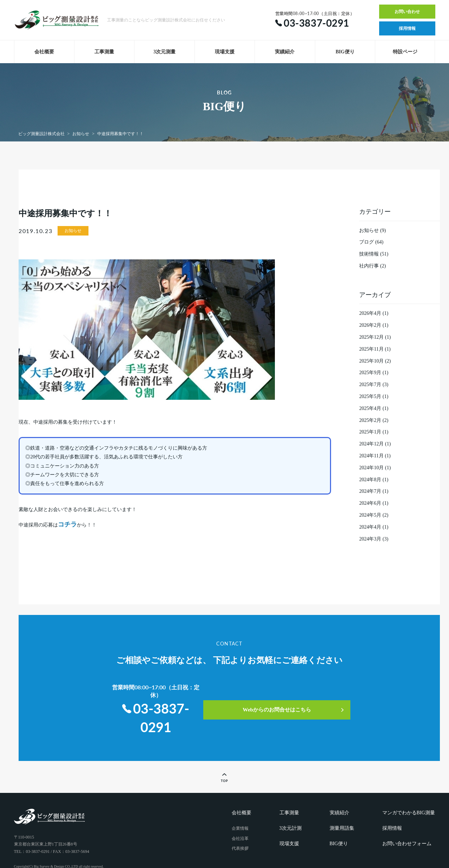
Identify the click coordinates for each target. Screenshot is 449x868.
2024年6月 (370, 503)
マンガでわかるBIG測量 (409, 793)
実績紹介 (285, 52)
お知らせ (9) (372, 230)
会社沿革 (240, 819)
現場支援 (225, 52)
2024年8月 (370, 480)
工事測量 (104, 52)
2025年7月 (370, 385)
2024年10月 (371, 468)
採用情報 (407, 28)
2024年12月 (371, 444)
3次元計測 (290, 808)
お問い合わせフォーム (407, 824)
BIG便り (345, 52)
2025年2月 (370, 420)
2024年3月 (370, 539)
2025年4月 (370, 408)
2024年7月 (370, 491)
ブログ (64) (371, 242)
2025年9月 (370, 373)
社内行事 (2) (372, 266)
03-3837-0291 (157, 700)
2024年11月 (371, 456)
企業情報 (240, 808)
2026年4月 (370, 313)
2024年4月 (370, 527)
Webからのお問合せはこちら (298, 697)
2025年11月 (371, 349)
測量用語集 (342, 808)
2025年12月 (371, 337)
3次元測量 (164, 52)
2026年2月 (370, 325)
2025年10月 (371, 361)
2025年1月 (370, 432)
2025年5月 (370, 396)
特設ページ (405, 52)
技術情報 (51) (374, 254)
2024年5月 (370, 515)
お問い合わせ (407, 12)
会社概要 (44, 52)
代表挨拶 (240, 829)
